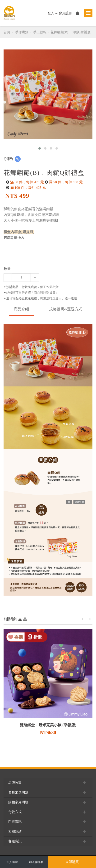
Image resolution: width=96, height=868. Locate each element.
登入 (51, 13)
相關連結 (48, 832)
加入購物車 (36, 862)
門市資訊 (48, 822)
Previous (82, 619)
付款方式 (48, 812)
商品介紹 (21, 309)
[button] (40, 148)
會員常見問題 (48, 793)
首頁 (7, 32)
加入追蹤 (12, 862)
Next (90, 619)
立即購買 (72, 862)
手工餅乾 (40, 32)
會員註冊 (65, 13)
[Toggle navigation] (88, 13)
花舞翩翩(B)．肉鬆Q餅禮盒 (71, 32)
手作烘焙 (22, 32)
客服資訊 (48, 841)
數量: (8, 269)
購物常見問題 (48, 802)
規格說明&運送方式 (66, 309)
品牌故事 (48, 783)
